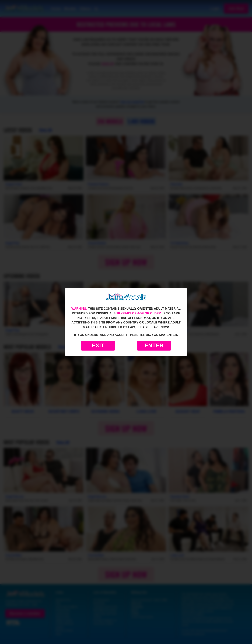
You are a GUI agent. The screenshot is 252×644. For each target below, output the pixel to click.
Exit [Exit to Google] (98, 345)
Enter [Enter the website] (154, 345)
